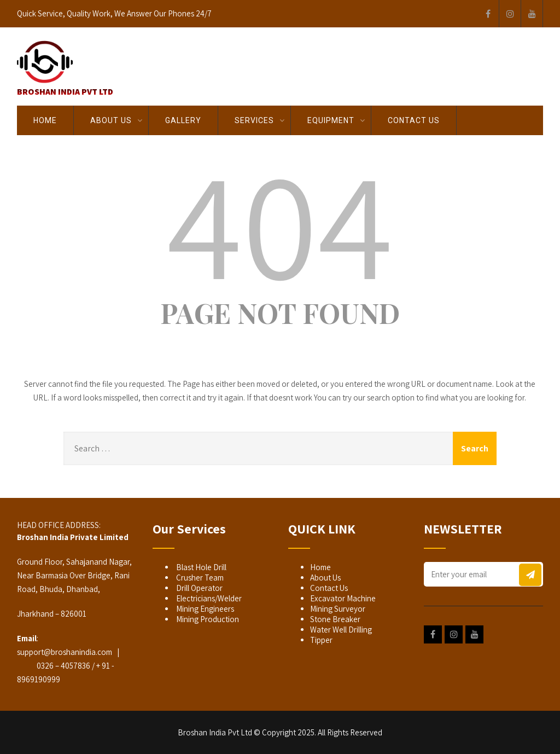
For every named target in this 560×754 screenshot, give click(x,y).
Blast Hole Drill (200, 567)
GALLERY (183, 120)
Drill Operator (199, 588)
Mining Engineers (204, 609)
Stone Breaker (335, 619)
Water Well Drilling (341, 630)
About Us (111, 120)
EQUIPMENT (331, 120)
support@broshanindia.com (65, 652)
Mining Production (207, 619)
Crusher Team (199, 578)
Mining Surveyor (338, 609)
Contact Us (414, 120)
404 (280, 223)
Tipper (321, 640)
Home (45, 120)
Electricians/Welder (208, 598)
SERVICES (254, 120)
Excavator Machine (343, 598)
